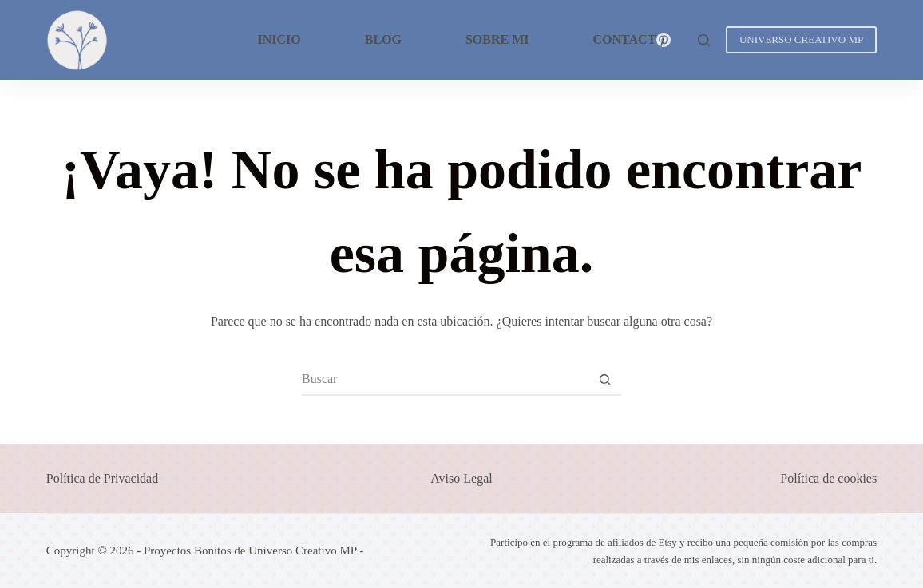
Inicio (279, 39)
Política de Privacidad (102, 478)
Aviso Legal (461, 478)
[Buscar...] (446, 379)
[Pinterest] (664, 40)
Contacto (630, 39)
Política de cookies (828, 478)
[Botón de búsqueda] (605, 379)
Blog (383, 39)
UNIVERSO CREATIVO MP (801, 39)
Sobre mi (497, 39)
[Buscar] (704, 40)
